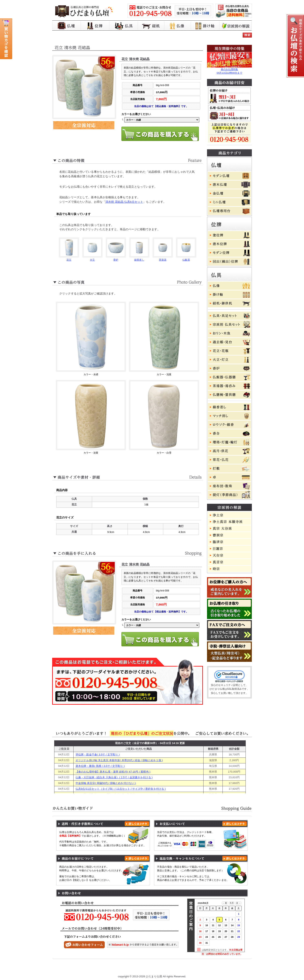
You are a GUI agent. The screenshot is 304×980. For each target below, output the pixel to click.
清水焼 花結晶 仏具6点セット (124, 202)
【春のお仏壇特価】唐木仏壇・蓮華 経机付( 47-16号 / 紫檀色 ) (113, 772)
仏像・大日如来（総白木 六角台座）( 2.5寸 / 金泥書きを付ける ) (114, 777)
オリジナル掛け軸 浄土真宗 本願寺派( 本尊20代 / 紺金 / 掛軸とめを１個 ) (119, 760)
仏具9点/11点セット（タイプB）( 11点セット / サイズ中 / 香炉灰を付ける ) (121, 789)
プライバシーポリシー (144, 968)
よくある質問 (209, 968)
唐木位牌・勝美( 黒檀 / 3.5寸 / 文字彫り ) (100, 766)
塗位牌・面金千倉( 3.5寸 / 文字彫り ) (98, 755)
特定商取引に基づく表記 (179, 968)
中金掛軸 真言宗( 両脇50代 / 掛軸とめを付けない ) (106, 783)
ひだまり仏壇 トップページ (81, 968)
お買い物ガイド (114, 968)
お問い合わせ (233, 968)
